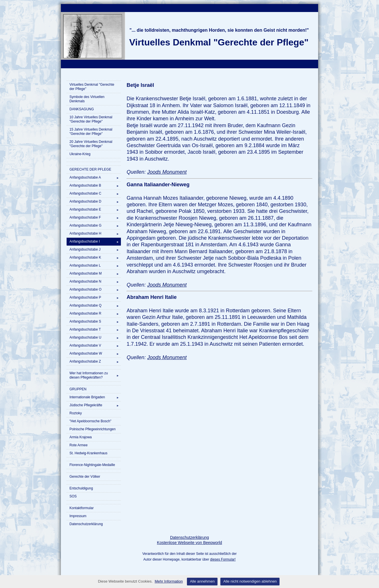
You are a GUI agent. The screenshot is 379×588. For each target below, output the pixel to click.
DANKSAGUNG (82, 109)
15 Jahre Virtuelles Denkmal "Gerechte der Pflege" (91, 132)
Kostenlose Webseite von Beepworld (189, 543)
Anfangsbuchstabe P (95, 297)
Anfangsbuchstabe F (95, 217)
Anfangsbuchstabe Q (95, 305)
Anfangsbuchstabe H (95, 233)
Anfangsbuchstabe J (95, 249)
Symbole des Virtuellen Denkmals (87, 99)
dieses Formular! (223, 559)
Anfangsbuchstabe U (95, 337)
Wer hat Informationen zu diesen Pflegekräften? (95, 375)
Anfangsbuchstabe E (95, 209)
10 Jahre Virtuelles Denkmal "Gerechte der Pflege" (91, 119)
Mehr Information (169, 581)
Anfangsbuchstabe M (95, 273)
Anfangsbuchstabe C (95, 193)
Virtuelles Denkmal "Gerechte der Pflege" (92, 87)
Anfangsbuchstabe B (95, 185)
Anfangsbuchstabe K (95, 257)
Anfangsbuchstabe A (95, 177)
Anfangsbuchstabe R (95, 313)
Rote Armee (78, 445)
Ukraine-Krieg (80, 154)
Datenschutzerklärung (86, 524)
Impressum (78, 516)
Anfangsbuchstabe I (95, 241)
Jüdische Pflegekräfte (95, 405)
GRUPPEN (78, 389)
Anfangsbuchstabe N (95, 281)
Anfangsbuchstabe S (95, 321)
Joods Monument (167, 172)
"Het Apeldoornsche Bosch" (90, 421)
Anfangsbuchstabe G (95, 225)
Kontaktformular (82, 508)
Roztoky (76, 413)
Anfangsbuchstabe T (95, 329)
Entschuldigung (81, 488)
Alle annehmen (202, 581)
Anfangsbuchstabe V (95, 345)
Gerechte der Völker (85, 477)
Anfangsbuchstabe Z (95, 361)
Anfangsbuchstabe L (95, 265)
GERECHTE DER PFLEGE (90, 169)
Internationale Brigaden (95, 397)
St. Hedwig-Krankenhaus (88, 453)
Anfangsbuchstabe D (95, 201)
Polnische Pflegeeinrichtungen (92, 429)
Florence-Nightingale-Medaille (92, 465)
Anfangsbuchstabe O (95, 289)
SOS (73, 496)
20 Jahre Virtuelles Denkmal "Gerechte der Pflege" (91, 144)
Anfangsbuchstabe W (95, 353)
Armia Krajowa (81, 437)
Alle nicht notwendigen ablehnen (250, 581)
